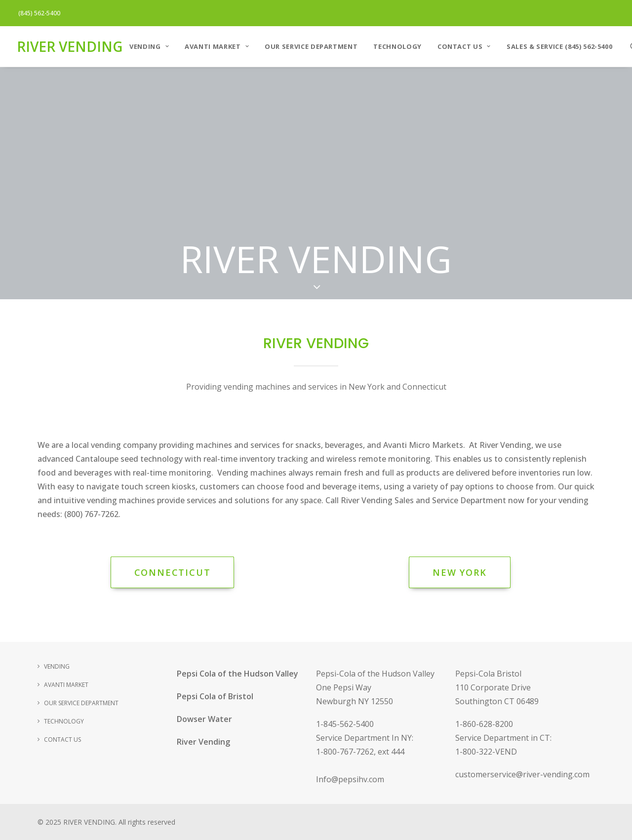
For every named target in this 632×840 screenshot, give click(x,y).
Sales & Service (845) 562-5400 (560, 46)
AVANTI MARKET (217, 46)
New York (459, 572)
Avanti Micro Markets (423, 445)
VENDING (149, 46)
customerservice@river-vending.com (522, 774)
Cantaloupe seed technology (129, 459)
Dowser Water (204, 719)
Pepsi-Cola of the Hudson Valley (375, 674)
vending (106, 445)
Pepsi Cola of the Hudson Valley (237, 674)
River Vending (203, 742)
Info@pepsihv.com (350, 779)
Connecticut (173, 572)
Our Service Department (311, 46)
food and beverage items (333, 486)
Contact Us (464, 46)
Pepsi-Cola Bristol (488, 674)
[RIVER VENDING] (70, 46)
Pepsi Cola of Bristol (215, 696)
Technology (397, 46)
